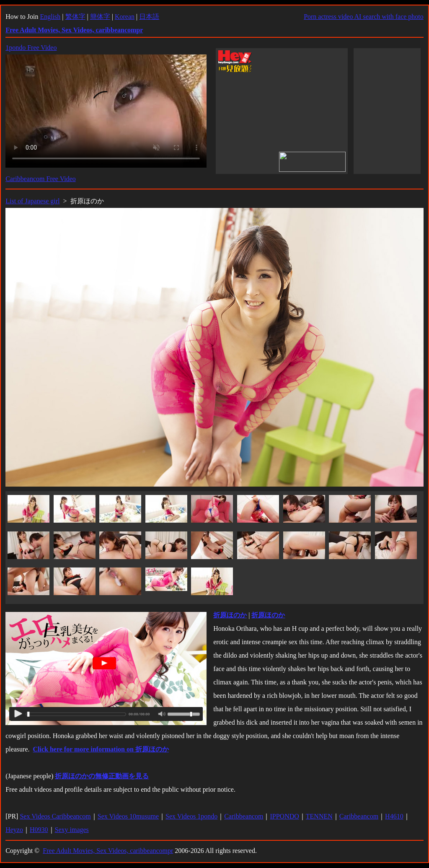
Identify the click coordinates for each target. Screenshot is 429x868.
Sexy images (72, 830)
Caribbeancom (244, 816)
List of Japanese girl (32, 201)
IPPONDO (284, 816)
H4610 (394, 816)
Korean (125, 17)
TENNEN (319, 816)
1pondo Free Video (31, 48)
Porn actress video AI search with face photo (364, 17)
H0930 (39, 830)
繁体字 (75, 17)
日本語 (149, 17)
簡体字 (100, 17)
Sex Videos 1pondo (191, 816)
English (50, 17)
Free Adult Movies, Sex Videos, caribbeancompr (108, 851)
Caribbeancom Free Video (41, 179)
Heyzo (14, 830)
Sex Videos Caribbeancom (55, 816)
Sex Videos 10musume (128, 816)
